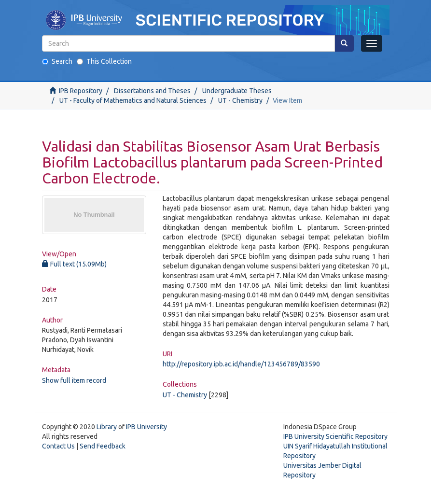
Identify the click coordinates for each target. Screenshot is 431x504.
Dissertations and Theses (152, 91)
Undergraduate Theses (237, 91)
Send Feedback (103, 446)
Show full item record (74, 380)
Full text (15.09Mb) (74, 264)
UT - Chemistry (240, 100)
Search (57, 61)
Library (107, 427)
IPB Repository (81, 91)
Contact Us (58, 446)
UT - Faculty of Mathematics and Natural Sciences (133, 100)
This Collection (104, 61)
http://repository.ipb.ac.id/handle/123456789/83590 (241, 364)
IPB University (146, 427)
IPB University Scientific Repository (335, 436)
